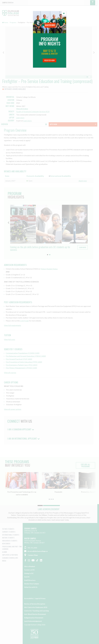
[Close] (64, 13)
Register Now (49, 60)
